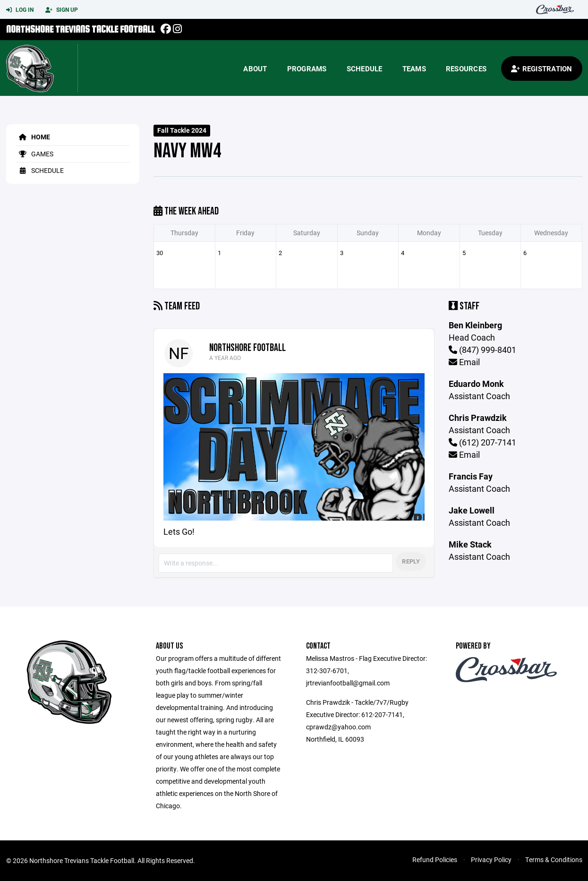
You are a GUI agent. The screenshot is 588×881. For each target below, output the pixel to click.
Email (464, 362)
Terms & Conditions (554, 860)
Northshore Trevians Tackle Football (81, 29)
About (255, 68)
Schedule (365, 68)
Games (34, 154)
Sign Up (62, 10)
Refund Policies (435, 860)
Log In (20, 10)
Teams (414, 68)
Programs (307, 68)
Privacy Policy (491, 860)
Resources (466, 68)
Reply (411, 561)
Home (33, 137)
